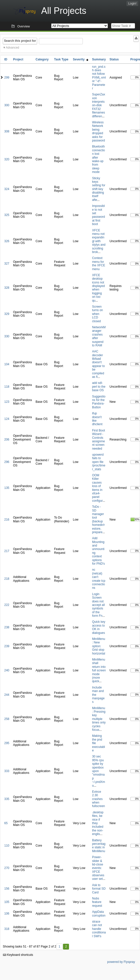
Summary (99, 59)
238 (7, 627)
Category (42, 59)
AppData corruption (99, 914)
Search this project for (20, 41)
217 (7, 551)
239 (7, 646)
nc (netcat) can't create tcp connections (99, 579)
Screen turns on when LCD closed (97, 314)
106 (7, 914)
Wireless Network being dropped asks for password (98, 131)
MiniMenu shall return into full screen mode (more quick (99, 670)
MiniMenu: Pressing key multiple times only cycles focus (99, 719)
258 (7, 719)
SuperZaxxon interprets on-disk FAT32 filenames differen (99, 105)
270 (7, 868)
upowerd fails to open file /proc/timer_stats (99, 462)
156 (7, 889)
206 (7, 440)
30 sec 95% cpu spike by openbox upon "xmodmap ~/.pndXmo (99, 771)
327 (7, 264)
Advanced (12, 48)
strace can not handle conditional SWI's (99, 929)
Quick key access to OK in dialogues (99, 627)
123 (7, 402)
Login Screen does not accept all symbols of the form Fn (98, 605)
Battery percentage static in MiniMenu (99, 846)
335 (7, 799)
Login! (132, 4)
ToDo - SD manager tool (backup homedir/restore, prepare (98, 519)
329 (7, 314)
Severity (81, 59)
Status (114, 59)
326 (7, 241)
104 (7, 364)
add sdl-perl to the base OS (99, 387)
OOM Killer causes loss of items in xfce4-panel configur (97, 488)
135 (7, 488)
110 (7, 846)
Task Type (61, 59)
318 (7, 929)
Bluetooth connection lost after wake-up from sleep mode (98, 159)
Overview (24, 26)
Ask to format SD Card (99, 889)
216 (7, 520)
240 (7, 670)
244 (7, 695)
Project (18, 59)
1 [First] (59, 947)
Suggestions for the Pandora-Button (99, 402)
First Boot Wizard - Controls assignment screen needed (98, 440)
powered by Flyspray (121, 962)
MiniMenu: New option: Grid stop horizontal (99, 646)
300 (7, 105)
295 (7, 743)
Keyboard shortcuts (18, 955)
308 (7, 131)
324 (7, 189)
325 (7, 215)
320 (7, 159)
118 (7, 387)
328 (7, 288)
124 (7, 419)
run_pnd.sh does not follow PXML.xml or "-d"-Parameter (99, 78)
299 (7, 78)
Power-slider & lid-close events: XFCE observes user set (98, 868)
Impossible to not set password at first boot (98, 215)
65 (6, 823)
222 (7, 605)
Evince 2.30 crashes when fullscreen (98, 799)
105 (7, 902)
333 (7, 771)
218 (7, 579)
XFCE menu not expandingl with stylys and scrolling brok (99, 241)
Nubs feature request (97, 902)
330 (7, 336)
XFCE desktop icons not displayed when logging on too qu (98, 288)
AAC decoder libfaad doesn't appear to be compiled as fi (98, 364)
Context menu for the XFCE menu (99, 263)
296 (7, 462)
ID (6, 59)
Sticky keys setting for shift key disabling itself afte (99, 189)
